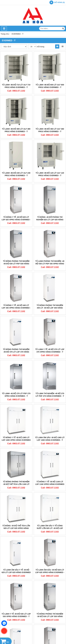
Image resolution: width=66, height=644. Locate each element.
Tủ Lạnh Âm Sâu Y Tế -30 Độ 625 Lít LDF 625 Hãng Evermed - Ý (16, 572)
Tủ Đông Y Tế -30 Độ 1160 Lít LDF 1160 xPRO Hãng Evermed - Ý (50, 484)
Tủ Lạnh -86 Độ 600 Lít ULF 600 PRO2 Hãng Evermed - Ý (50, 86)
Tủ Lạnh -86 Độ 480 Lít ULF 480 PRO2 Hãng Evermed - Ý (16, 130)
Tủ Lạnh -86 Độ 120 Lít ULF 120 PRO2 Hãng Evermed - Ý (50, 174)
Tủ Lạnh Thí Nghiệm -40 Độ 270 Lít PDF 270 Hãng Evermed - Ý (50, 395)
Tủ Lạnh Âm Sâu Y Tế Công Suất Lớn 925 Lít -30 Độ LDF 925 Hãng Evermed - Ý (50, 528)
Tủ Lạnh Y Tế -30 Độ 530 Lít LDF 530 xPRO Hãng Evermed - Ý (16, 615)
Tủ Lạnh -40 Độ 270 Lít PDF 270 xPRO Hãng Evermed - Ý (16, 395)
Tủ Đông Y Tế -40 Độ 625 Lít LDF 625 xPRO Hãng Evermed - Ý (16, 220)
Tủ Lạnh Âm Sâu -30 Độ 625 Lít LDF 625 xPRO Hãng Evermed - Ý (50, 572)
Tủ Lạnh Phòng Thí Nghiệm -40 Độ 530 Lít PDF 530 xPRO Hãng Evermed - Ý (50, 264)
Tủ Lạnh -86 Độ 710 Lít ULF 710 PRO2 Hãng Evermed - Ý (16, 86)
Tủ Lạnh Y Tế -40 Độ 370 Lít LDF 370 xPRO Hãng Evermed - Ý (50, 351)
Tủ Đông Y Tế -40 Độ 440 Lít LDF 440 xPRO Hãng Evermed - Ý (16, 308)
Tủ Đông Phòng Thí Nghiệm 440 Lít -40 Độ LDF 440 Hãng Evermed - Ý (50, 308)
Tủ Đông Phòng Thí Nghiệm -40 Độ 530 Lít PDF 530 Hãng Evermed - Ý (16, 264)
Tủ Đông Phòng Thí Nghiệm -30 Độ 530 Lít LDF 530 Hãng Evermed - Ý (50, 616)
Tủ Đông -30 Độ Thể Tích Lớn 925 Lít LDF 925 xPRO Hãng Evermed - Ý (16, 528)
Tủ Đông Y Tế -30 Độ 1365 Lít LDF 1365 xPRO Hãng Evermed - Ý (16, 440)
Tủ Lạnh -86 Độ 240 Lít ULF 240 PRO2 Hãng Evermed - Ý (16, 174)
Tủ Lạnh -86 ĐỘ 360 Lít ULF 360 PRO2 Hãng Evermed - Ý (50, 130)
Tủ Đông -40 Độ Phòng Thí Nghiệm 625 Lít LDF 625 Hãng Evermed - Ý (50, 220)
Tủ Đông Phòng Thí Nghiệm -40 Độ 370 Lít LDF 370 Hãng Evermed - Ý (16, 352)
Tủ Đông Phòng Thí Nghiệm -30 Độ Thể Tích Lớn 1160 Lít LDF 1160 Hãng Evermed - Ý (16, 484)
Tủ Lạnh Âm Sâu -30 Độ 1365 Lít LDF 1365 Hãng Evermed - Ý (50, 439)
